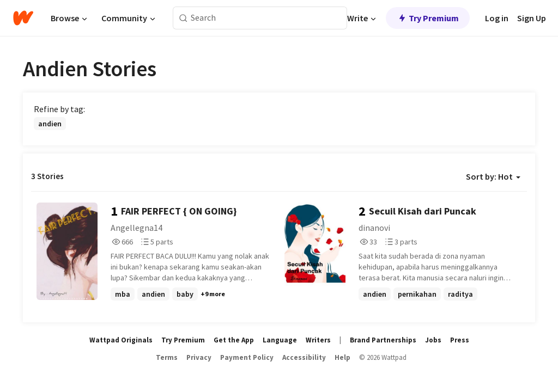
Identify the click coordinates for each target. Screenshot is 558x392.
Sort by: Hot (493, 176)
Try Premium (428, 18)
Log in (497, 18)
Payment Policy (247, 357)
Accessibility (304, 357)
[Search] (183, 18)
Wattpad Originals (121, 340)
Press (460, 340)
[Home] (23, 18)
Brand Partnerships (383, 340)
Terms (167, 357)
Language (280, 340)
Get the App (234, 340)
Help (342, 357)
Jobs (433, 340)
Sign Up (532, 18)
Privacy (199, 357)
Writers (318, 340)
